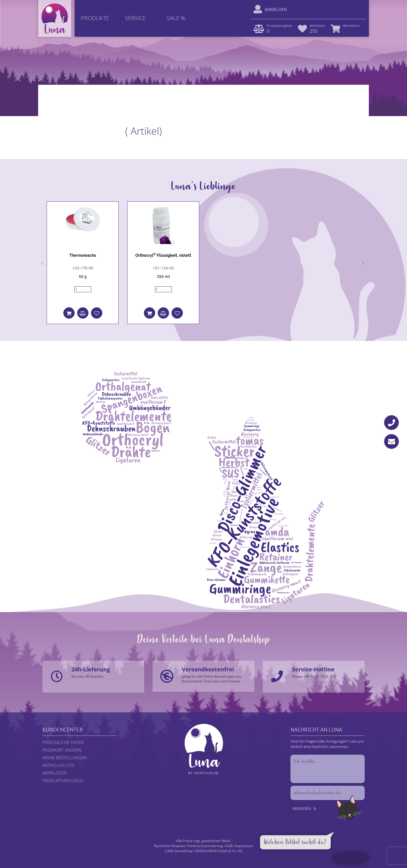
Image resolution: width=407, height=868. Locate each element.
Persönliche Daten (63, 742)
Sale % (176, 18)
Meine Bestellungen (65, 758)
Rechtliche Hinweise (170, 846)
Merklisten (55, 773)
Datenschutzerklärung (205, 846)
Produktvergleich (63, 780)
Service (135, 18)
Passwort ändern (62, 750)
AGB (229, 846)
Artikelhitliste (59, 765)
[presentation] (43, 262)
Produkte (95, 18)
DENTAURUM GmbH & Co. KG (219, 851)
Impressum (244, 846)
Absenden (302, 808)
